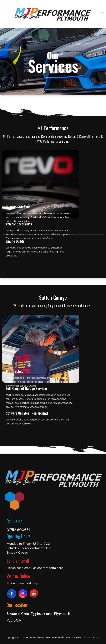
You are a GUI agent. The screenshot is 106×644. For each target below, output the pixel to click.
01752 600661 (18, 530)
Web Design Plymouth (59, 637)
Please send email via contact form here (35, 568)
